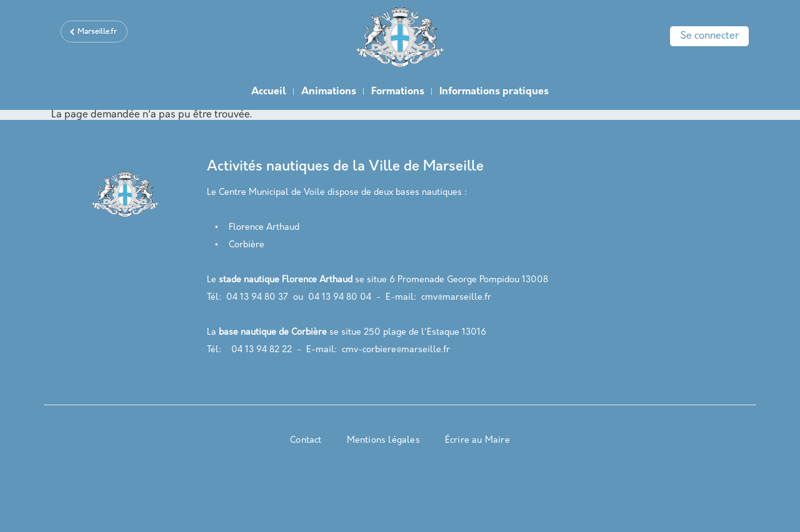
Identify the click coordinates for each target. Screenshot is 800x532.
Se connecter (709, 36)
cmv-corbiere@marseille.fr (396, 350)
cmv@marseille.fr (456, 298)
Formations (398, 92)
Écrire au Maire (477, 441)
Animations (329, 92)
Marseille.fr (97, 32)
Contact (306, 441)
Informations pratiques (494, 92)
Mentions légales (383, 441)
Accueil (269, 92)
